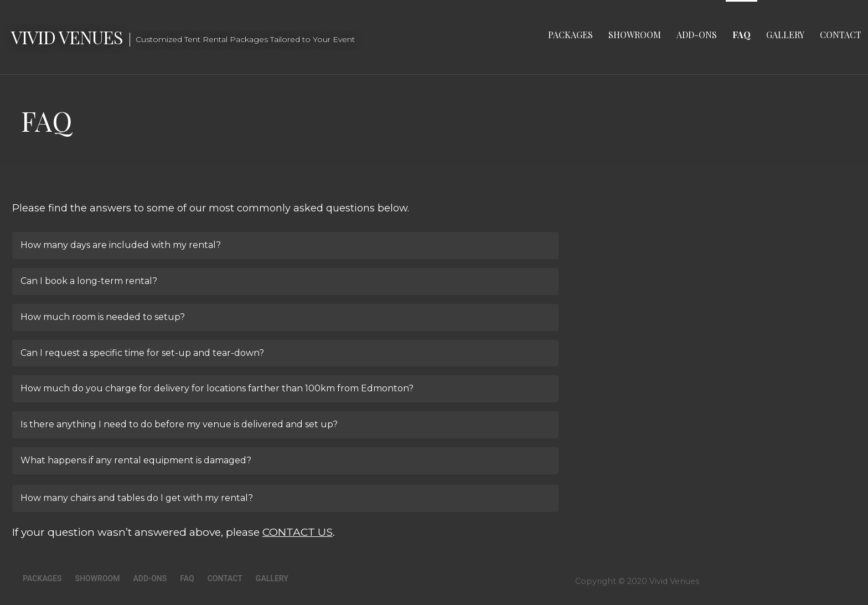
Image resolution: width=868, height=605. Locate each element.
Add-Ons (697, 35)
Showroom (635, 35)
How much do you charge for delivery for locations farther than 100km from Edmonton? (217, 388)
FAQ (742, 35)
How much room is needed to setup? (103, 317)
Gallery (785, 35)
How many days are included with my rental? (121, 245)
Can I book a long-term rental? (89, 281)
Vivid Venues (67, 37)
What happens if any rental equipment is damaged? (136, 460)
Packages (570, 35)
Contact (841, 35)
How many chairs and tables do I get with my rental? (137, 498)
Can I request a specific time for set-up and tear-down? (142, 353)
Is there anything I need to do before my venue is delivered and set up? (179, 424)
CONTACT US (298, 532)
